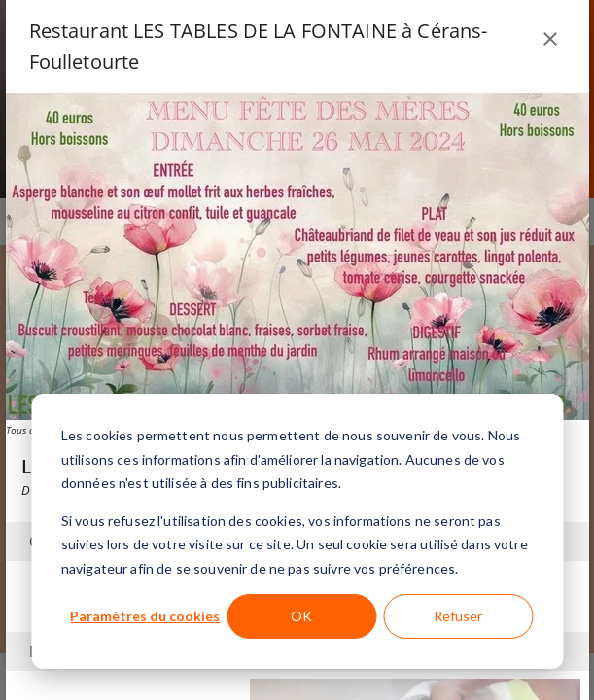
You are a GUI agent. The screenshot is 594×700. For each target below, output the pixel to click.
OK (301, 616)
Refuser (458, 616)
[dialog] (297, 531)
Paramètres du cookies (145, 616)
